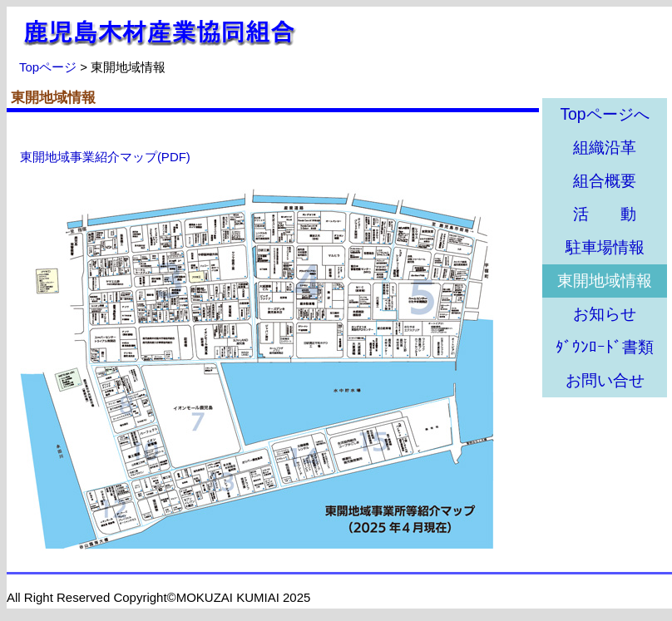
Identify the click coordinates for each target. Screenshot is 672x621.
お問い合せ (605, 380)
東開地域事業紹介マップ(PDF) (105, 157)
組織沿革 (605, 148)
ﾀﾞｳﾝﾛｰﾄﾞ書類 (605, 347)
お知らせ (605, 314)
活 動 (605, 214)
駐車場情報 (605, 247)
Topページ (48, 67)
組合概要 (605, 181)
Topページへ (604, 114)
